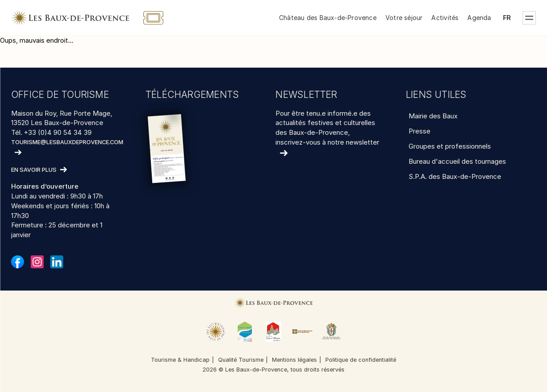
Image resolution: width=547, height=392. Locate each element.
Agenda (479, 18)
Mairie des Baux (433, 116)
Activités (445, 18)
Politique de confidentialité (361, 360)
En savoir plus (34, 170)
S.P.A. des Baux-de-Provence (455, 176)
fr (507, 18)
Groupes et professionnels (450, 146)
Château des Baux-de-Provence (328, 18)
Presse (419, 131)
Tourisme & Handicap (180, 360)
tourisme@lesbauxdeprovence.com (67, 142)
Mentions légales (294, 360)
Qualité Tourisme (241, 360)
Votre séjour (404, 18)
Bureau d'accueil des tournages (457, 161)
